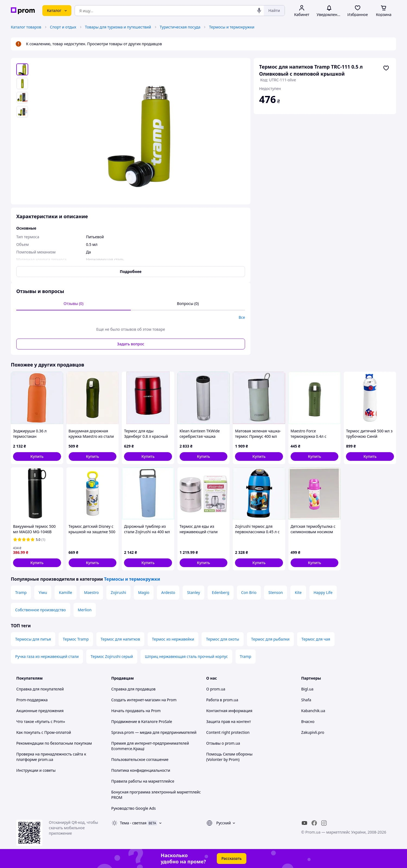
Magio (144, 592)
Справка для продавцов (133, 689)
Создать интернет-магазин (136, 700)
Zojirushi (118, 592)
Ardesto (168, 592)
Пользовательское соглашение (140, 759)
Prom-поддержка (32, 700)
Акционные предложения (40, 711)
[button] (37, 456)
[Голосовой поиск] (259, 11)
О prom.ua (216, 689)
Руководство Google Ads (133, 808)
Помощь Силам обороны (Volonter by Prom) (229, 757)
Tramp (21, 592)
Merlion (85, 610)
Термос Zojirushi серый (112, 656)
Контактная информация (229, 711)
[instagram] (324, 823)
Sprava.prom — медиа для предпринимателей (154, 732)
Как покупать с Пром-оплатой (44, 732)
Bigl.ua (307, 689)
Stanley (193, 592)
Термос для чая (316, 639)
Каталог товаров (26, 27)
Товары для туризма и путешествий (118, 27)
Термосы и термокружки (232, 27)
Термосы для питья (33, 639)
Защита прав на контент (229, 721)
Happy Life (323, 592)
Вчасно (308, 721)
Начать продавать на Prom (136, 711)
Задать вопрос (131, 344)
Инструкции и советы (36, 770)
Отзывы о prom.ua (223, 743)
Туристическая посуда (180, 27)
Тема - (133, 823)
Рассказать (232, 858)
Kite (298, 592)
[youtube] (304, 823)
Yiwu (43, 592)
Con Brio (249, 592)
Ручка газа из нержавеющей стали (47, 656)
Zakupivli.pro (313, 732)
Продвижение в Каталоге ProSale (142, 721)
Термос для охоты (222, 639)
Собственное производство (41, 610)
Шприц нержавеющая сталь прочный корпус (186, 656)
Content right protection (228, 732)
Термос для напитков (120, 639)
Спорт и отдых (63, 27)
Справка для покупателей (40, 689)
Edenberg (221, 592)
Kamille (65, 592)
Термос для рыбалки (270, 639)
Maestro (91, 592)
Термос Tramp (76, 639)
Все (242, 317)
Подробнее (131, 271)
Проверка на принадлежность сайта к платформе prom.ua (51, 757)
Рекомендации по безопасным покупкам (54, 743)
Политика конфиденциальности (141, 770)
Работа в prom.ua (222, 700)
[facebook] (314, 823)
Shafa (306, 700)
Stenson (276, 592)
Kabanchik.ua (313, 711)
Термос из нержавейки (173, 639)
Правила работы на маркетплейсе (143, 781)
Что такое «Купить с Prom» (41, 721)
